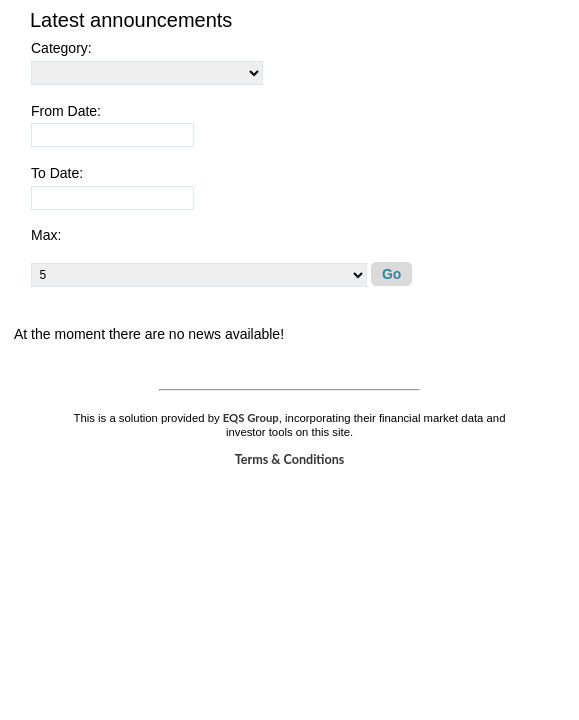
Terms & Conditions (290, 459)
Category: (61, 48)
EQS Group (251, 417)
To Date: (57, 173)
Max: (46, 235)
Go (391, 274)
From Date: (66, 111)
